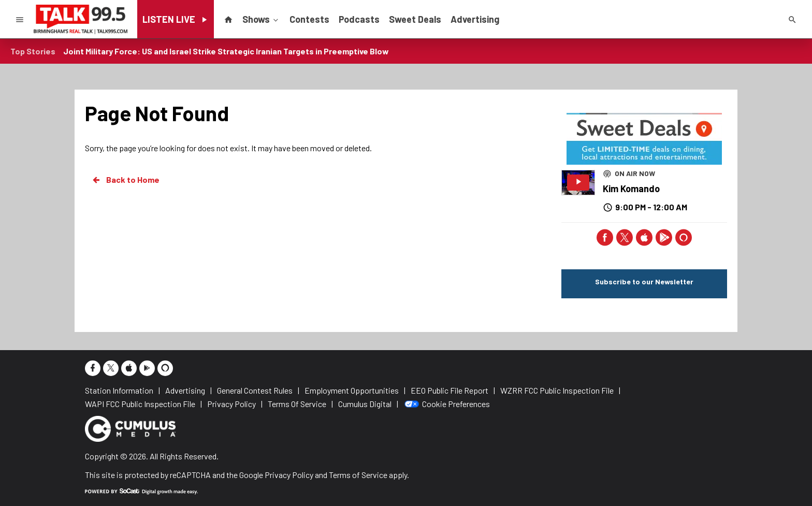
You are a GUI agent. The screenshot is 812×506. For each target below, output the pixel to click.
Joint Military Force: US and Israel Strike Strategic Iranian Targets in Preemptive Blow (226, 51)
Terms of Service (358, 475)
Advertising (475, 19)
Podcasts (359, 19)
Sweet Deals (415, 19)
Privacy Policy (289, 475)
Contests (309, 19)
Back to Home (125, 180)
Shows (261, 19)
